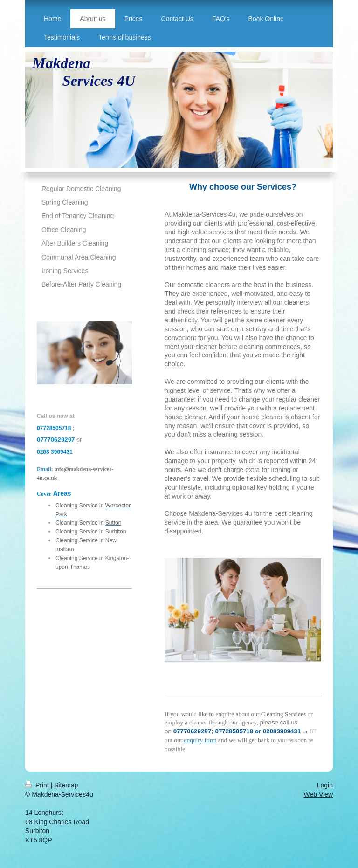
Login (325, 785)
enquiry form (200, 740)
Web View (318, 794)
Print (38, 785)
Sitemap (66, 785)
